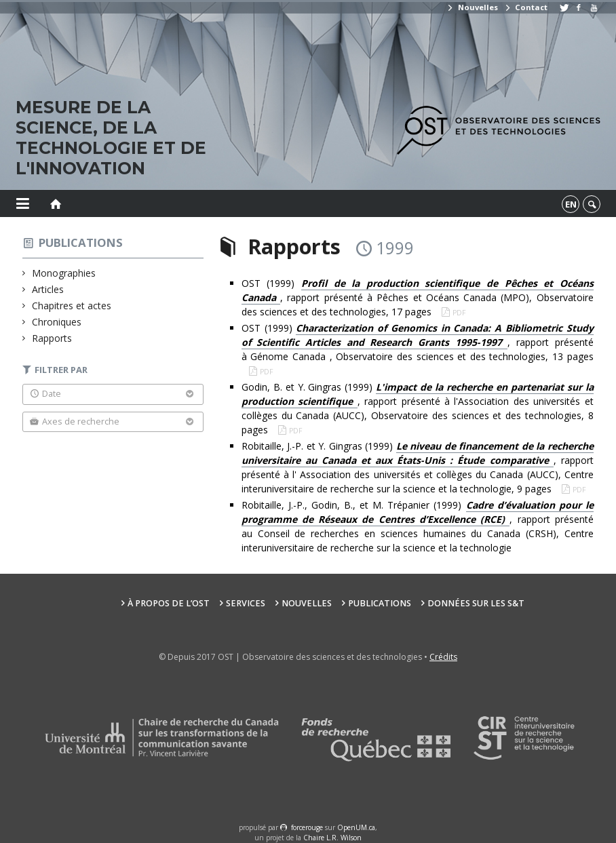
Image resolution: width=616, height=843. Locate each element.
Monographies (64, 273)
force (307, 827)
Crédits (443, 657)
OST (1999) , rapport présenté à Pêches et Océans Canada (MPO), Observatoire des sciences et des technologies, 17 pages (418, 297)
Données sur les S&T (476, 603)
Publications (81, 242)
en (571, 204)
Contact (526, 7)
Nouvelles (472, 7)
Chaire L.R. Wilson (332, 838)
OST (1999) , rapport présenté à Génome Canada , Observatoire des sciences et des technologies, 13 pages (418, 342)
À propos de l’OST (169, 603)
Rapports (52, 338)
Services (246, 603)
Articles (48, 289)
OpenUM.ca (356, 827)
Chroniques (57, 322)
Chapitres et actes (72, 306)
